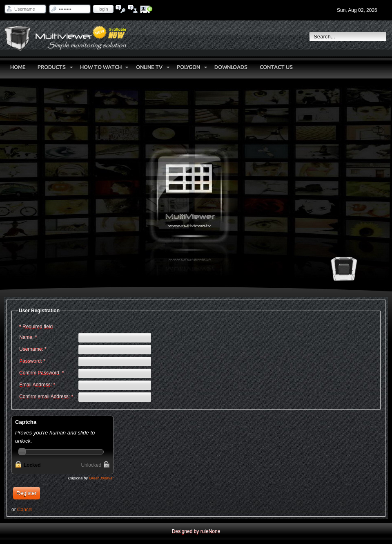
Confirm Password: (41, 373)
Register (27, 493)
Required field (36, 327)
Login (103, 9)
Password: (32, 361)
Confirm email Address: (46, 396)
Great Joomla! (101, 478)
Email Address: (37, 385)
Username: (33, 349)
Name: (28, 337)
